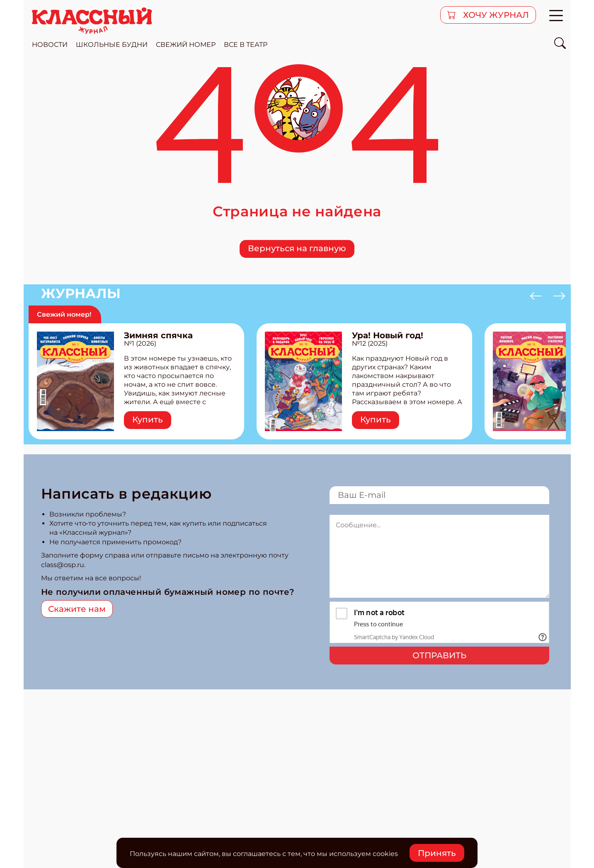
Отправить (439, 655)
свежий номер (186, 45)
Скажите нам (77, 609)
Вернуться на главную (297, 248)
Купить (148, 419)
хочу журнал (495, 15)
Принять (437, 853)
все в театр (246, 45)
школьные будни (112, 45)
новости (50, 45)
